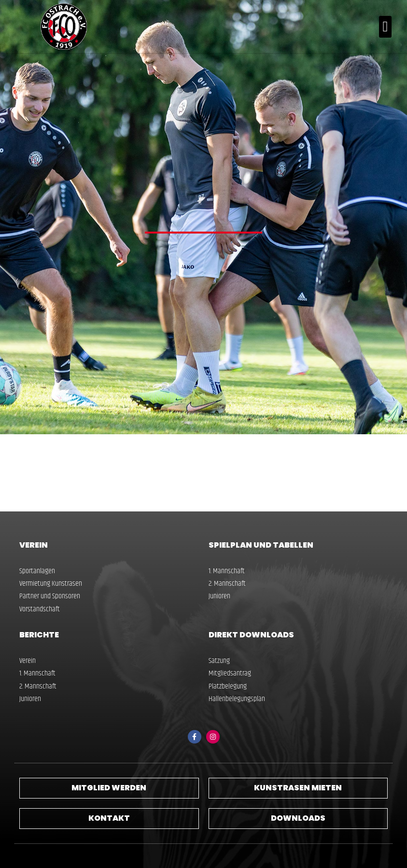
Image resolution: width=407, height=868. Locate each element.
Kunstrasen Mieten (298, 788)
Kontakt (109, 818)
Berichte (39, 635)
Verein (34, 545)
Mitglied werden (109, 788)
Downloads (298, 818)
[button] (385, 27)
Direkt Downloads (251, 635)
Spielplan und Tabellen (261, 545)
